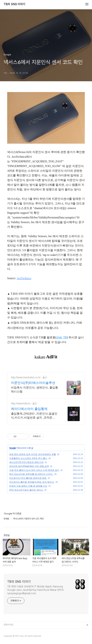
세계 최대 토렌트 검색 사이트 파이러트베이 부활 (33, 454)
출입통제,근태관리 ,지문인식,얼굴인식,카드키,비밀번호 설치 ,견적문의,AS (34, 416)
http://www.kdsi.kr (21, 403)
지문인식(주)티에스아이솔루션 (33, 383)
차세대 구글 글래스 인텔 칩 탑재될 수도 (28, 486)
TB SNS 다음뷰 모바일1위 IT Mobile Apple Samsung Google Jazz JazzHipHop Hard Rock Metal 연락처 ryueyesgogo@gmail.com (35, 590)
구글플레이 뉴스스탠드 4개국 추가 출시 (28, 458)
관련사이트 (9, 625)
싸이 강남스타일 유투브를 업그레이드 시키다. (31, 474)
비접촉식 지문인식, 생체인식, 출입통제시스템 (34, 390)
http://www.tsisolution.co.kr (26, 377)
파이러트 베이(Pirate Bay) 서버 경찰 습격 (29, 466)
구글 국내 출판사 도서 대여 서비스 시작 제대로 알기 (34, 470)
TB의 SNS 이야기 (14, 4)
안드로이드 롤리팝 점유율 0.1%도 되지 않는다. (32, 482)
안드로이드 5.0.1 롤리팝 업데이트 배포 (28, 478)
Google (12, 448)
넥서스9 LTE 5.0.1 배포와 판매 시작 (26, 462)
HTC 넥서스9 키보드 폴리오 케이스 (26, 490)
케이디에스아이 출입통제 (29, 409)
